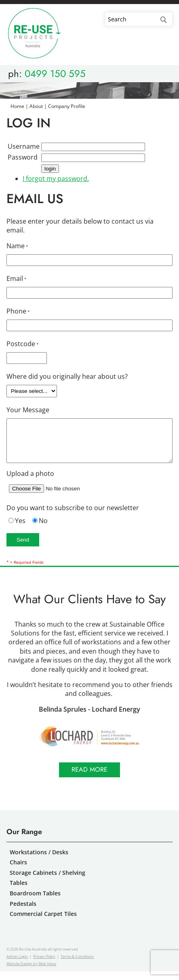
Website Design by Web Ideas (31, 972)
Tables (19, 891)
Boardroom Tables (35, 902)
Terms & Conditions (77, 965)
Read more (89, 778)
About (36, 106)
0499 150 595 (55, 74)
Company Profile (67, 106)
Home (17, 106)
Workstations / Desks (39, 861)
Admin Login (17, 965)
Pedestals (23, 912)
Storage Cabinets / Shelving (47, 881)
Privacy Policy (44, 965)
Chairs (18, 871)
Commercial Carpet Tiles (43, 922)
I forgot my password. (56, 179)
